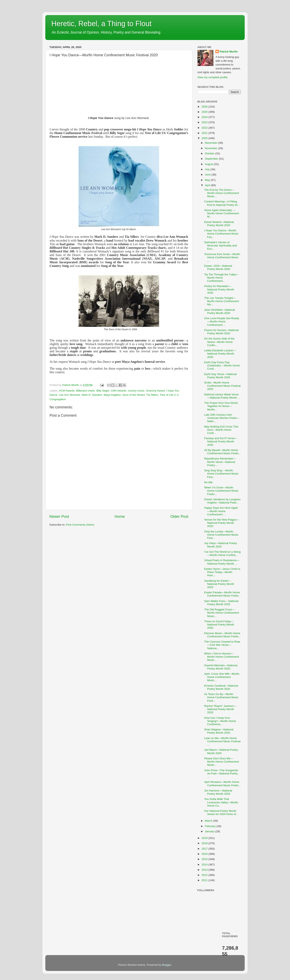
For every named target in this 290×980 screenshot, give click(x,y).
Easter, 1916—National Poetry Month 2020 (218, 267)
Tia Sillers (152, 395)
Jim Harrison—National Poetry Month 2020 (218, 792)
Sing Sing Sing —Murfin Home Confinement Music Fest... (221, 474)
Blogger (167, 965)
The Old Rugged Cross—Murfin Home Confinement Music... (222, 613)
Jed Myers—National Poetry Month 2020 (221, 751)
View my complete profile (212, 77)
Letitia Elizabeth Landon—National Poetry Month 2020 (220, 354)
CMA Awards (119, 391)
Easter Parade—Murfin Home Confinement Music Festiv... (222, 594)
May (208, 180)
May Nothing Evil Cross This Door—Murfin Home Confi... (221, 430)
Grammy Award (155, 391)
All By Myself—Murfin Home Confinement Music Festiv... (222, 452)
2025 (205, 112)
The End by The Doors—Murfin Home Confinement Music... (222, 193)
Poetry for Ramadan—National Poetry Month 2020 (219, 289)
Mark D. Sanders (92, 395)
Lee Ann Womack (70, 395)
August (209, 164)
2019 (205, 838)
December (211, 143)
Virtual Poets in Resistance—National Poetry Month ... (222, 562)
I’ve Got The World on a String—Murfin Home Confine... (222, 553)
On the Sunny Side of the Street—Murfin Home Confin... (219, 342)
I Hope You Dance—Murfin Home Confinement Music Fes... (221, 234)
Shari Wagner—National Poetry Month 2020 (219, 731)
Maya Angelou (112, 395)
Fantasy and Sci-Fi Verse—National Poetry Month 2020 (221, 441)
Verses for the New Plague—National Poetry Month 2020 (222, 523)
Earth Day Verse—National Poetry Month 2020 (220, 376)
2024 (205, 117)
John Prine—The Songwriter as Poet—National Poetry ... (221, 773)
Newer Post (59, 516)
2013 (205, 870)
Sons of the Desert (134, 395)
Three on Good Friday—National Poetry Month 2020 (219, 625)
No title (208, 482)
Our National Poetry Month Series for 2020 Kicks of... (221, 812)
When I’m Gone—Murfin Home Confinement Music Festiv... (221, 491)
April (208, 185)
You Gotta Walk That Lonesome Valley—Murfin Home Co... (221, 802)
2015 (205, 859)
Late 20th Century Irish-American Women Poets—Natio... (222, 418)
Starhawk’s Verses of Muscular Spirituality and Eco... (221, 246)
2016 (205, 854)
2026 (205, 107)
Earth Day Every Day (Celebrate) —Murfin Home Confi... (222, 365)
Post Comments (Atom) (80, 525)
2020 (205, 138)
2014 (205, 865)
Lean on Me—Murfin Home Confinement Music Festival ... (222, 741)
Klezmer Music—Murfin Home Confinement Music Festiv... (222, 635)
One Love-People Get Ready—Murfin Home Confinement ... (222, 321)
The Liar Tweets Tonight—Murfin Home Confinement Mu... (222, 301)
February (211, 826)
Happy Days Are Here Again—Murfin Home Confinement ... (221, 511)
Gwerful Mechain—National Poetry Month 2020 (221, 667)
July (208, 169)
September (212, 159)
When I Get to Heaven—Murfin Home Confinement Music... (222, 657)
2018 (205, 843)
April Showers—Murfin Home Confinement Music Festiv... (222, 784)
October (210, 153)
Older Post (179, 516)
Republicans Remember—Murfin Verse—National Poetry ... (220, 462)
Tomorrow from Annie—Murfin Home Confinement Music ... (222, 257)
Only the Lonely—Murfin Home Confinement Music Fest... (221, 535)
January (210, 831)
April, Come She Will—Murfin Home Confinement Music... (222, 677)
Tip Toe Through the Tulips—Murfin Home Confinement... (222, 278)
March (209, 821)
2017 (205, 849)
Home (120, 516)
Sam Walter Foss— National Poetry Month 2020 (221, 603)
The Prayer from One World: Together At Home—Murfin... (221, 406)
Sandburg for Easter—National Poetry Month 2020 (219, 584)
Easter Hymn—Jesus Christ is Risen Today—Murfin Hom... (222, 572)
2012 (205, 875)
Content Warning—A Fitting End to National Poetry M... (222, 203)
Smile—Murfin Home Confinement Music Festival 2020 (222, 386)
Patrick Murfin (229, 52)
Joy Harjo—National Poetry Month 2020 (221, 545)
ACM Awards (67, 391)
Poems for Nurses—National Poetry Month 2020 (221, 332)
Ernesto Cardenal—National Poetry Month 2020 (221, 687)
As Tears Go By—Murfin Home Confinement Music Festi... (221, 697)
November (211, 148)
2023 (205, 122)
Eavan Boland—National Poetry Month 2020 (219, 224)
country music (136, 391)
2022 (205, 128)
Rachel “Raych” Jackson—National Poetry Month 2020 (220, 709)
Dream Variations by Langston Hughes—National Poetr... (222, 501)
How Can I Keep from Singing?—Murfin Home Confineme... (220, 721)
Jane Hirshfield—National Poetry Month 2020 (220, 311)
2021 (205, 133)
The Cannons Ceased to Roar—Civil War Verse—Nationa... (222, 645)
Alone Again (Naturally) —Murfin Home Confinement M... (222, 213)
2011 (205, 880)
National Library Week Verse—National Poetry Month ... (222, 396)
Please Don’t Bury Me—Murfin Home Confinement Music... (222, 762)
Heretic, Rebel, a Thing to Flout (101, 24)
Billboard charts (85, 391)
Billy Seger (103, 391)
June (208, 175)
